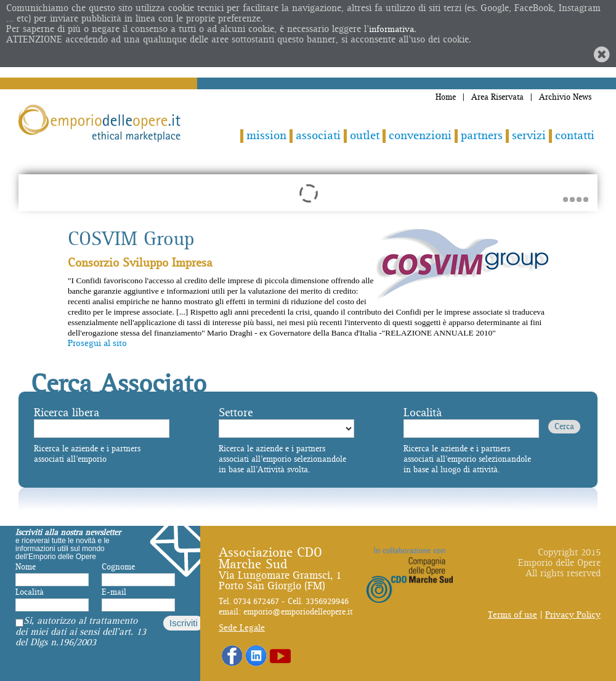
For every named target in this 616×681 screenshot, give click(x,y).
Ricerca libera (67, 413)
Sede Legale (242, 628)
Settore (236, 413)
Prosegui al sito (97, 343)
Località (423, 413)
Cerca (564, 427)
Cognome (118, 567)
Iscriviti (184, 623)
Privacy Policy (573, 615)
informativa (391, 29)
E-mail (114, 592)
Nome (26, 567)
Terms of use (513, 615)
